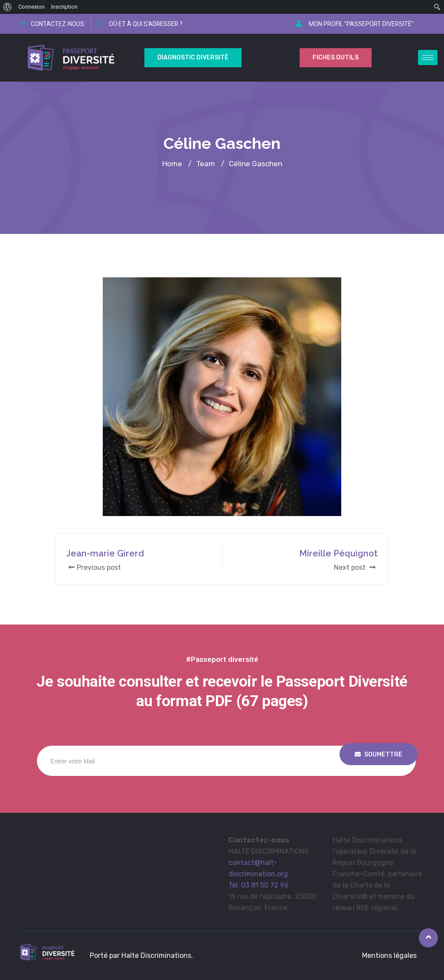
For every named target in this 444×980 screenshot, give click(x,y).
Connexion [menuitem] (31, 7)
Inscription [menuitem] (64, 7)
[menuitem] (8, 7)
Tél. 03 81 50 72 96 (259, 885)
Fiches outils (336, 58)
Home (172, 164)
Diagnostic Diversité (193, 58)
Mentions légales (389, 955)
